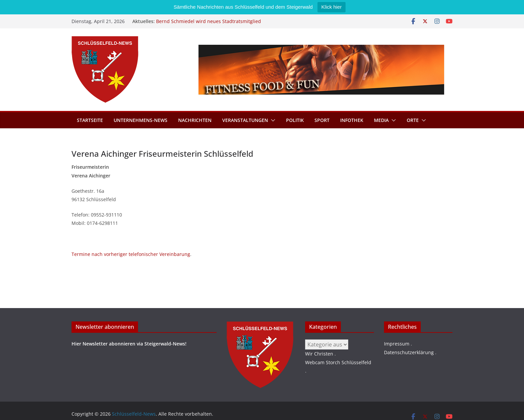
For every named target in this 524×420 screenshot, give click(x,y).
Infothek (352, 120)
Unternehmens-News (141, 120)
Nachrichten (195, 120)
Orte (413, 120)
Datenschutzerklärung (409, 352)
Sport (322, 120)
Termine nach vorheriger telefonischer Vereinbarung (131, 254)
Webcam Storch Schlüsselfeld (338, 362)
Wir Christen (319, 354)
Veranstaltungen (245, 120)
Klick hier (332, 7)
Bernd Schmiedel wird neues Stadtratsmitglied (209, 21)
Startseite (90, 120)
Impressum (397, 344)
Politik (295, 120)
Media (381, 120)
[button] (272, 120)
